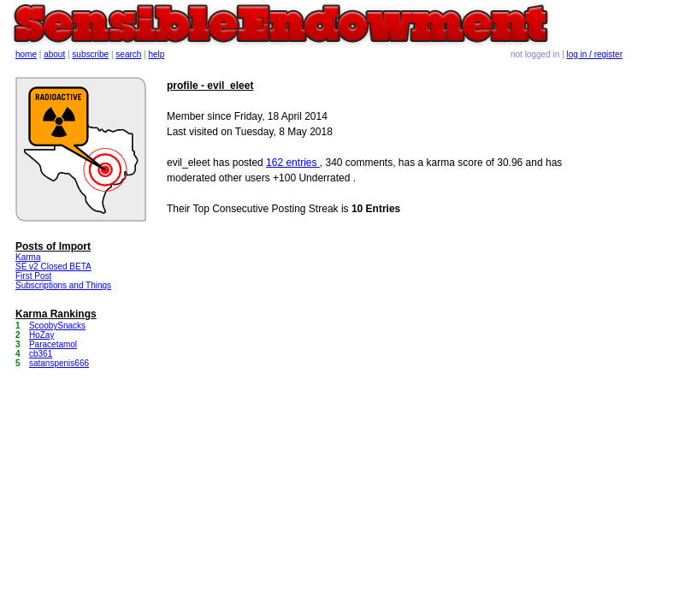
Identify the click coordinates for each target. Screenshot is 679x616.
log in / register (594, 54)
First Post (33, 276)
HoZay (41, 335)
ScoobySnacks (57, 326)
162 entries (293, 163)
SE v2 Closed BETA (53, 267)
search (128, 54)
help (157, 54)
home (26, 54)
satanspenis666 (59, 363)
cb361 (41, 354)
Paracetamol (53, 344)
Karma (28, 257)
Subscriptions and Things (63, 285)
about (54, 54)
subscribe (90, 54)
